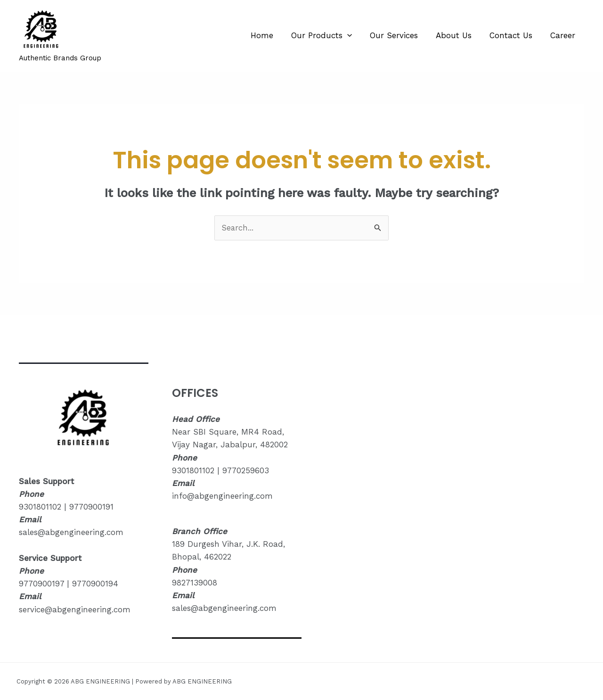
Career (564, 35)
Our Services (400, 35)
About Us (458, 35)
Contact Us (514, 35)
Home (272, 35)
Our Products (330, 35)
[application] (356, 35)
